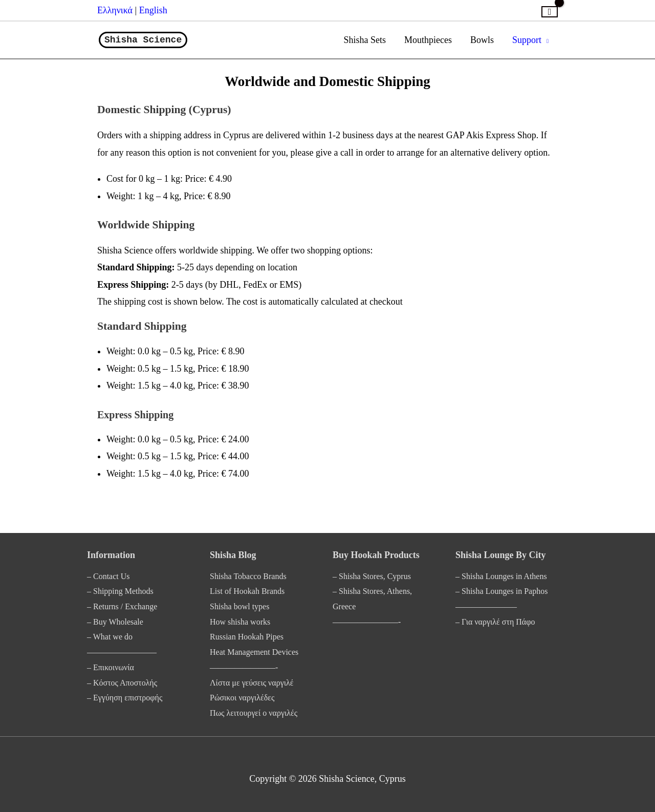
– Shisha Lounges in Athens (501, 576)
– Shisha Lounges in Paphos (501, 591)
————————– (122, 652)
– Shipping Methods (120, 591)
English (153, 10)
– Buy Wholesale (115, 622)
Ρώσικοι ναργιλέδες (242, 698)
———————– (486, 606)
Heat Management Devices (254, 652)
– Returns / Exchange (122, 606)
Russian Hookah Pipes (247, 637)
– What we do (110, 637)
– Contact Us (108, 576)
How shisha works (240, 622)
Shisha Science (143, 40)
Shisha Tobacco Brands (248, 576)
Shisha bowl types (239, 606)
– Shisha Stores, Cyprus (372, 576)
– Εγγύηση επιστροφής (125, 698)
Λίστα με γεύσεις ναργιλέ (252, 683)
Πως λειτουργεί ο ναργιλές (254, 713)
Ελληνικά (116, 10)
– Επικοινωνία (111, 667)
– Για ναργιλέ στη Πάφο (495, 622)
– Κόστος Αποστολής (122, 683)
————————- (244, 667)
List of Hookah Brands (247, 591)
